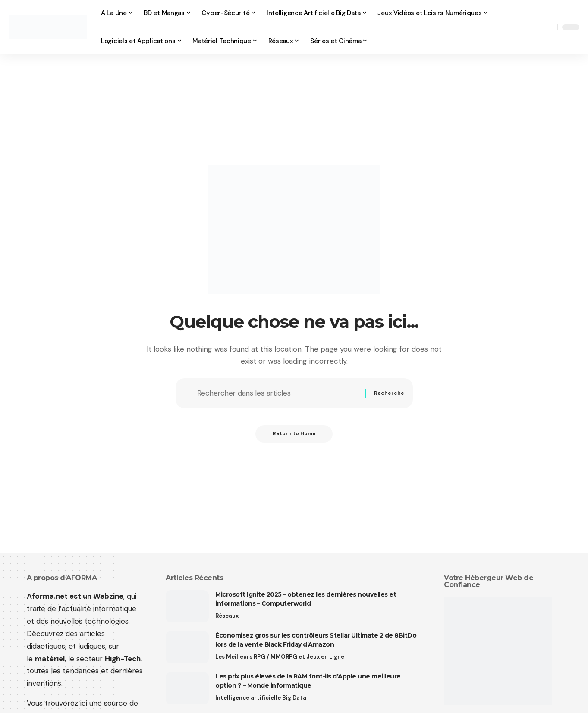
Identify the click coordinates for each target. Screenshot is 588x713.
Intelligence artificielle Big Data (261, 698)
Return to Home (294, 434)
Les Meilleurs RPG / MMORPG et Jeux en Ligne (280, 657)
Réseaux (227, 616)
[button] (549, 27)
